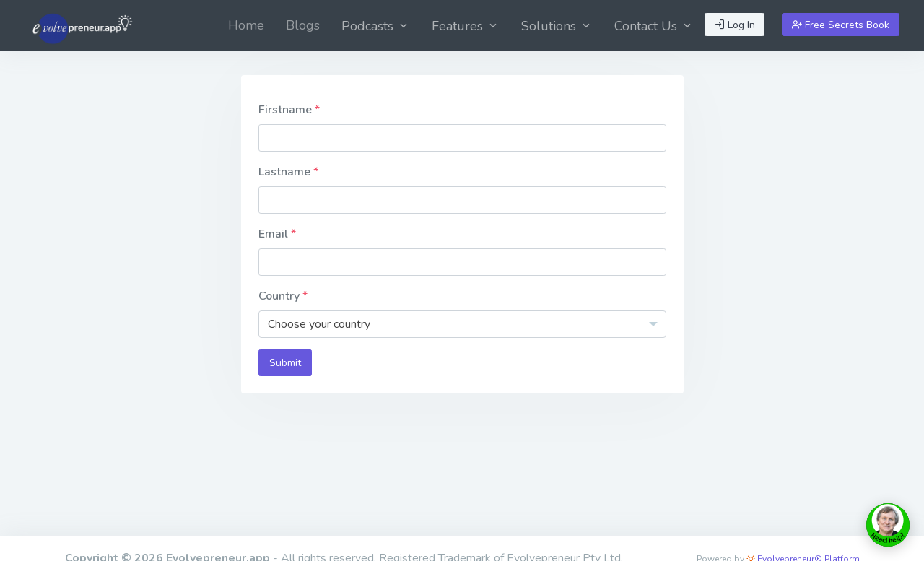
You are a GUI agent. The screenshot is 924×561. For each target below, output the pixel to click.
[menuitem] (246, 25)
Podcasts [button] (376, 26)
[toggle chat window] (888, 525)
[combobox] (462, 324)
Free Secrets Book (841, 25)
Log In (735, 25)
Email (275, 234)
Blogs (303, 25)
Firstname (287, 110)
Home (246, 25)
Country (280, 296)
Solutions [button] (557, 26)
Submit (285, 363)
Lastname (286, 172)
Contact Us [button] (654, 26)
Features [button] (466, 26)
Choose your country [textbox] (319, 324)
